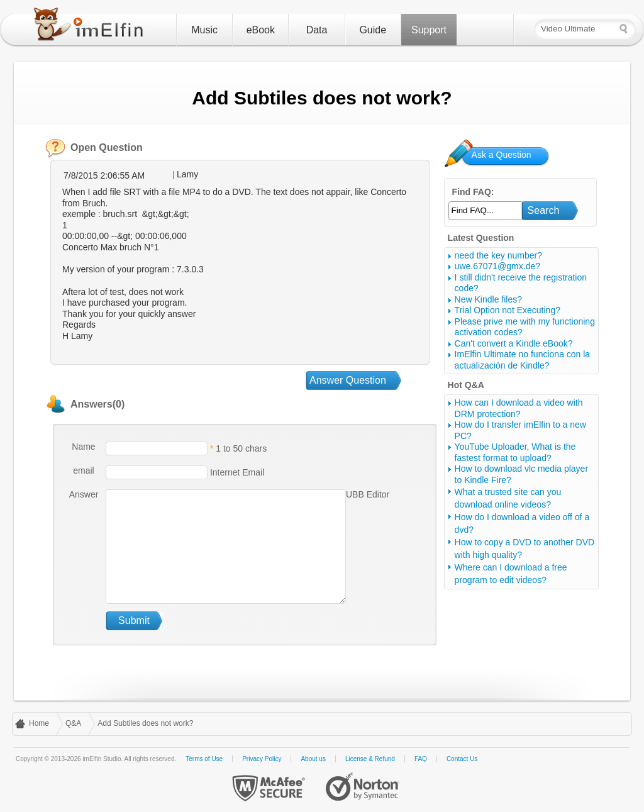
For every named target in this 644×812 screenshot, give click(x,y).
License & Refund (370, 759)
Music (204, 30)
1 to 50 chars (241, 448)
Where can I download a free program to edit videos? (511, 574)
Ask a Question (502, 155)
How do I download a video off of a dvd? (522, 523)
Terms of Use (204, 759)
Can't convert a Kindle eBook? (514, 343)
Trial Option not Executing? (508, 310)
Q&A (73, 723)
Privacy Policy (262, 759)
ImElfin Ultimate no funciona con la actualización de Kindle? (523, 360)
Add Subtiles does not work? (145, 723)
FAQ (421, 759)
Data (317, 30)
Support (429, 30)
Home (39, 723)
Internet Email (236, 472)
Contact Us (462, 759)
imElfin (91, 27)
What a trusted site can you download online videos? (508, 498)
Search (544, 210)
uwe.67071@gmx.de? (497, 266)
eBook (261, 30)
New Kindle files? (488, 299)
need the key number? (498, 255)
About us (313, 759)
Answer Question (348, 380)
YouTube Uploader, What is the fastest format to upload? (515, 452)
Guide (373, 30)
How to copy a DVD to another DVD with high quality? (525, 548)
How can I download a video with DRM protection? (519, 408)
